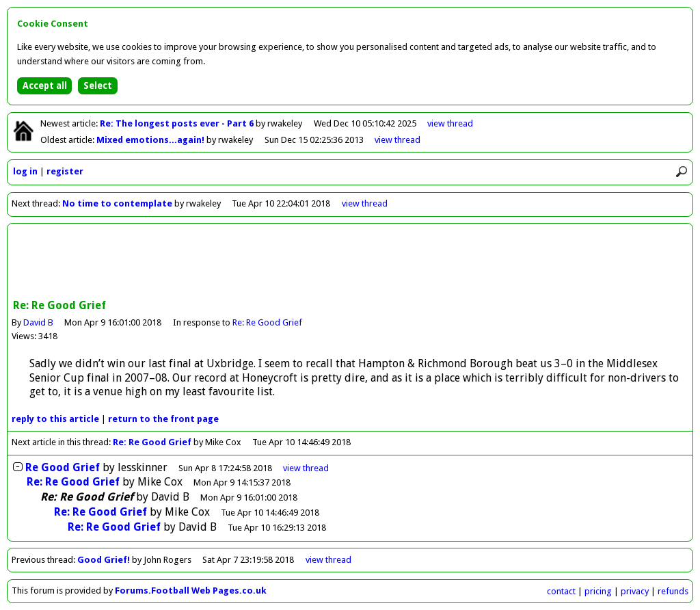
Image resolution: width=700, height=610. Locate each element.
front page (163, 419)
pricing (598, 591)
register (65, 171)
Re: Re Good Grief (267, 322)
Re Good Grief (63, 467)
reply (55, 419)
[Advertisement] (350, 263)
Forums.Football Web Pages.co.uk (191, 591)
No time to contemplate (117, 203)
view (450, 123)
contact (561, 591)
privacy (635, 591)
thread (306, 468)
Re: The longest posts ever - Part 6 (178, 123)
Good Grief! (104, 560)
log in (25, 171)
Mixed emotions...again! (151, 140)
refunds (673, 591)
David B (38, 322)
